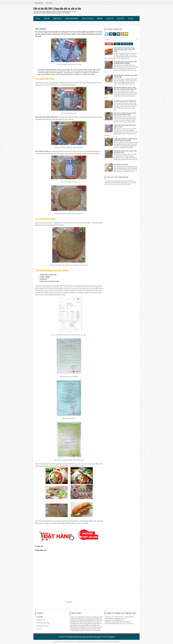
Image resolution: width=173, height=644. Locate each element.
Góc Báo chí (110, 18)
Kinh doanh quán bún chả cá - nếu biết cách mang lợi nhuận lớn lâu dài (125, 88)
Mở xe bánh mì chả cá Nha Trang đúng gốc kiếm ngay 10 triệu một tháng (124, 50)
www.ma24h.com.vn (117, 620)
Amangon (100, 18)
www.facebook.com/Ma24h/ (121, 622)
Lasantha (80, 642)
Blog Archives (127, 44)
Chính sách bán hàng (71, 18)
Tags (117, 44)
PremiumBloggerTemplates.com (94, 642)
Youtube (131, 18)
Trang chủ (69, 602)
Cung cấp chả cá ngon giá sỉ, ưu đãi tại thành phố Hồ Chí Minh (125, 63)
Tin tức (38, 18)
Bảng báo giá (39, 3)
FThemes (62, 642)
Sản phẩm (49, 3)
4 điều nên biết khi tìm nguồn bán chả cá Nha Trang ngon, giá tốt (126, 140)
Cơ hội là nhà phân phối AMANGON (125, 101)
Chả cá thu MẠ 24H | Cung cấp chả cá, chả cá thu (57, 8)
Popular (109, 44)
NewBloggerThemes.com (112, 642)
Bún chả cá (121, 18)
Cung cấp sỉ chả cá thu (121, 165)
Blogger (112, 637)
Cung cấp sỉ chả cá (87, 18)
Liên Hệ (37, 23)
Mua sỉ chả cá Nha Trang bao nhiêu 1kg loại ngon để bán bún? (125, 114)
